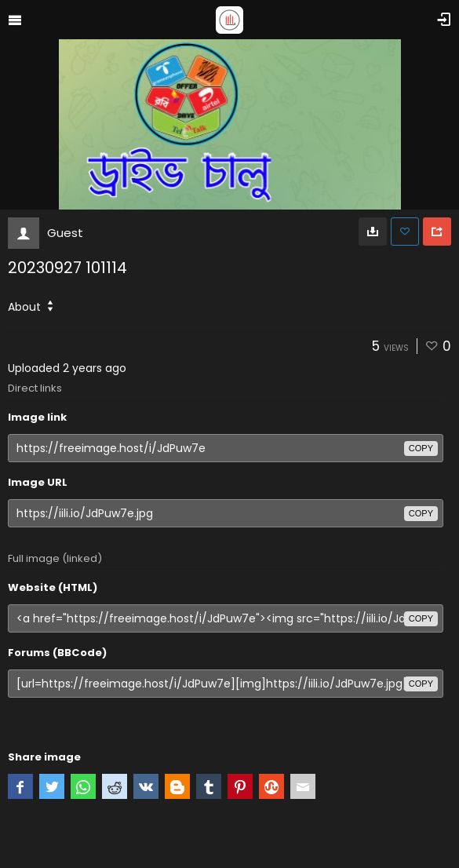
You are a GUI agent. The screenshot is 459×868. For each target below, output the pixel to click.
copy (421, 448)
